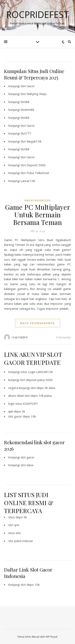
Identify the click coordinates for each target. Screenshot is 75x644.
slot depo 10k (30, 585)
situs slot (14, 533)
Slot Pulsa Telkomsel (35, 173)
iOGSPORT (30, 404)
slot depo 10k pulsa (38, 396)
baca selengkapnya (37, 323)
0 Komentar (63, 337)
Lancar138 (28, 181)
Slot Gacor (28, 86)
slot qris (14, 525)
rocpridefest (20, 337)
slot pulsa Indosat (20, 541)
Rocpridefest (38, 14)
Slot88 (25, 102)
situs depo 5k (17, 517)
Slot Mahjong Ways (34, 94)
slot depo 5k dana (43, 388)
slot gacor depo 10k (22, 416)
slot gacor (27, 457)
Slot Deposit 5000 (33, 165)
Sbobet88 (27, 110)
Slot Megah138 (31, 141)
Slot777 (26, 133)
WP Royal (51, 637)
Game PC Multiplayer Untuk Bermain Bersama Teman (38, 215)
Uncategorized (37, 200)
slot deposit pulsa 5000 (36, 380)
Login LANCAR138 (40, 372)
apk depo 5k (17, 411)
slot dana (27, 465)
